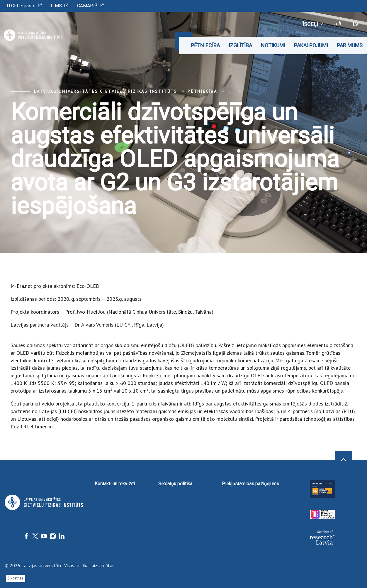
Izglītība (240, 45)
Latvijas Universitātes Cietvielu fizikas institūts (106, 91)
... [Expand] (231, 91)
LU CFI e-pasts (23, 6)
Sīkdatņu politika (175, 484)
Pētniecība (205, 45)
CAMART (90, 5)
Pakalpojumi (311, 45)
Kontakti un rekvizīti (115, 484)
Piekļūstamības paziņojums (250, 484)
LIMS (60, 6)
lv (356, 24)
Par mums (350, 45)
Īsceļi (312, 24)
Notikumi (273, 45)
